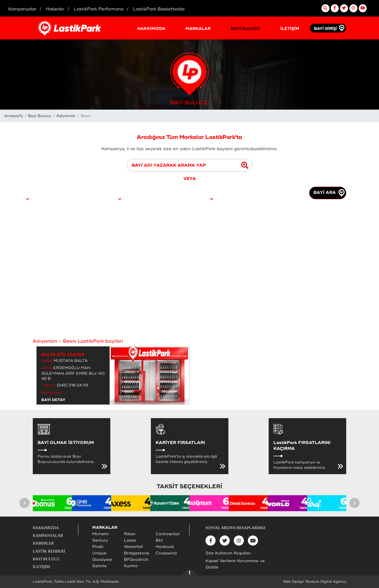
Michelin (100, 534)
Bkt (159, 540)
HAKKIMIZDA (151, 29)
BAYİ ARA (329, 193)
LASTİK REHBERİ (49, 551)
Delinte (99, 566)
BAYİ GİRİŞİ (325, 29)
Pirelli (98, 547)
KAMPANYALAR (48, 535)
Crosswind (166, 553)
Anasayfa (13, 116)
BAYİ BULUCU (245, 29)
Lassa (130, 540)
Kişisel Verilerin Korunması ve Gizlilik (235, 564)
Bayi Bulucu (39, 116)
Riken (130, 534)
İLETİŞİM (290, 29)
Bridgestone (136, 553)
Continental (168, 534)
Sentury (100, 540)
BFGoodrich (136, 560)
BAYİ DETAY (53, 400)
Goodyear (102, 560)
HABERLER (43, 543)
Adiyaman (66, 116)
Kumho (131, 566)
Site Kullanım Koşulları (228, 553)
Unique (99, 553)
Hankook (165, 547)
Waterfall (133, 547)
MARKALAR (198, 29)
